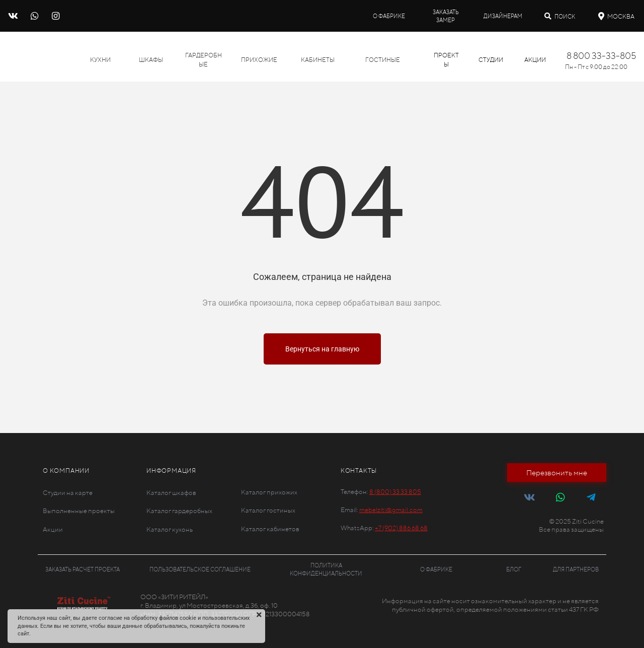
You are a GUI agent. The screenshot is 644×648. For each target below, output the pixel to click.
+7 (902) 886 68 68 (401, 528)
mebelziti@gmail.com (391, 510)
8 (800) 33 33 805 (395, 492)
